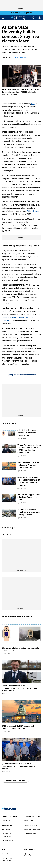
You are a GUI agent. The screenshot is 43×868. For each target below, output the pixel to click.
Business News (7, 825)
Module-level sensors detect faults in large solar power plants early (29, 512)
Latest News (6, 821)
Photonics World (21, 57)
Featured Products (30, 834)
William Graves (33, 211)
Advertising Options (30, 825)
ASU (33, 104)
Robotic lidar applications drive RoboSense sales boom (29, 497)
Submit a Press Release (32, 829)
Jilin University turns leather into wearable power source (27, 433)
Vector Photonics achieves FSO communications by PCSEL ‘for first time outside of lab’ (20, 688)
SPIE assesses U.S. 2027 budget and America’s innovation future (28, 465)
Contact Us (6, 854)
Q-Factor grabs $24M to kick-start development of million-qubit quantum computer (19, 766)
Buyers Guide (28, 821)
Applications (6, 829)
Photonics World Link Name (15, 780)
